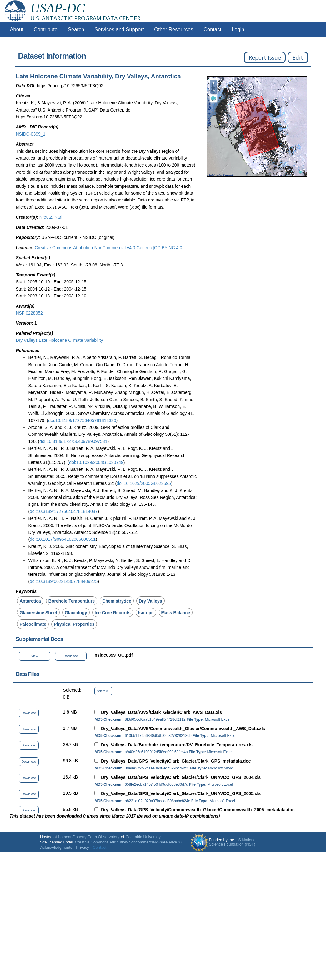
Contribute (46, 30)
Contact (212, 30)
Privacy (82, 848)
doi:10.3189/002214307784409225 (64, 581)
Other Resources (174, 30)
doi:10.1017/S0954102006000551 (63, 539)
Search (76, 30)
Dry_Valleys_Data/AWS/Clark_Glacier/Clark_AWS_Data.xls (161, 712)
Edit (298, 57)
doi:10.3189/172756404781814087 (64, 511)
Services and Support (119, 30)
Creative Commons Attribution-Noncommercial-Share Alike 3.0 (129, 842)
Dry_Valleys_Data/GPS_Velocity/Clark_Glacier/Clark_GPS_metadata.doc (176, 761)
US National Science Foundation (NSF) (233, 842)
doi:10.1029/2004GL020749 (96, 462)
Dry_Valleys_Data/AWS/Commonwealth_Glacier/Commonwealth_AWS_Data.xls (183, 729)
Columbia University (143, 837)
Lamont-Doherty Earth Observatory (89, 837)
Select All (103, 691)
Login (238, 30)
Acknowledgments (56, 848)
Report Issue (265, 57)
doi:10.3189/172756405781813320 (82, 420)
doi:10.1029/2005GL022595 (144, 483)
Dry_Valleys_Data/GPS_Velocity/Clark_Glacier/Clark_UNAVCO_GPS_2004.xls (181, 777)
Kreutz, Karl (51, 217)
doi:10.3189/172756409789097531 (73, 441)
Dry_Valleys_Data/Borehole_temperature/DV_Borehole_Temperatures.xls (177, 745)
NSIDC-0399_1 (30, 134)
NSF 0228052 (29, 313)
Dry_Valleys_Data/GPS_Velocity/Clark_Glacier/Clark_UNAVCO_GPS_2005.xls (181, 793)
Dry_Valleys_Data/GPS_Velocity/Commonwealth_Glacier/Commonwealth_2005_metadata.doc (198, 810)
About (17, 30)
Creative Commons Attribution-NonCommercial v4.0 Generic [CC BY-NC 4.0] (109, 248)
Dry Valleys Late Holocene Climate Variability (59, 340)
